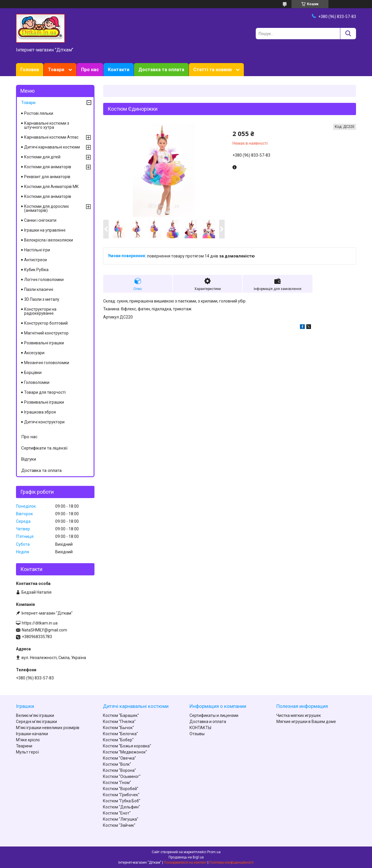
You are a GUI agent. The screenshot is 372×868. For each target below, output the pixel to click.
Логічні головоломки (44, 280)
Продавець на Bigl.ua (186, 857)
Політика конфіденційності (231, 862)
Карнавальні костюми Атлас (51, 137)
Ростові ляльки (39, 113)
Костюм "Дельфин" (121, 807)
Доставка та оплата (161, 70)
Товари (56, 70)
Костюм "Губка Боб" (122, 801)
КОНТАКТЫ (200, 728)
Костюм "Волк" (117, 764)
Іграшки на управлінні (45, 230)
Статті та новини (212, 70)
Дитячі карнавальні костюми (52, 147)
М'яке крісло (28, 740)
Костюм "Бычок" (118, 728)
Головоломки (37, 382)
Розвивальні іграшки (44, 343)
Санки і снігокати (40, 220)
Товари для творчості (45, 392)
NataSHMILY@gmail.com (44, 630)
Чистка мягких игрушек (299, 715)
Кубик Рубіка (36, 270)
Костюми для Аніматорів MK (51, 187)
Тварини (24, 746)
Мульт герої (27, 752)
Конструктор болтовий (46, 323)
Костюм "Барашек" (121, 715)
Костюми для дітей (42, 157)
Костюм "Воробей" (121, 789)
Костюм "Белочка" (120, 734)
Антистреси (35, 260)
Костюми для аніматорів (48, 167)
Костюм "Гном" (117, 783)
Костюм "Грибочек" (121, 795)
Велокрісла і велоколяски (49, 240)
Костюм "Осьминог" (122, 776)
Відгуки (29, 459)
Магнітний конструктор (46, 333)
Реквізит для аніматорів (47, 177)
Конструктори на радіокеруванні (40, 311)
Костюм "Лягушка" (121, 819)
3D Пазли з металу (42, 299)
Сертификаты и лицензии (214, 715)
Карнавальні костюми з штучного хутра (47, 125)
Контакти (119, 70)
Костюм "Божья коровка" (127, 746)
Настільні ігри (37, 250)
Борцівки (33, 373)
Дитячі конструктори (44, 422)
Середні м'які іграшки (36, 722)
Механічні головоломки (47, 363)
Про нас (90, 70)
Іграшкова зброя (40, 412)
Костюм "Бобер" (118, 740)
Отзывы (197, 734)
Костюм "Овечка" (119, 758)
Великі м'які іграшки (35, 715)
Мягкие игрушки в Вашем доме (306, 722)
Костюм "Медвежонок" (125, 752)
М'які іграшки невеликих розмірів (48, 728)
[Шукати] (348, 34)
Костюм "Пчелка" (119, 722)
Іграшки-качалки (32, 734)
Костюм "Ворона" (119, 770)
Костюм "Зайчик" (119, 825)
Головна (30, 70)
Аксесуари (34, 353)
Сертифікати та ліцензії (44, 448)
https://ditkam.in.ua (40, 623)
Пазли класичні (39, 289)
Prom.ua (214, 852)
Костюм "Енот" (117, 813)
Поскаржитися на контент (185, 862)
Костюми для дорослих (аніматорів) (46, 208)
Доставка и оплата (208, 722)
